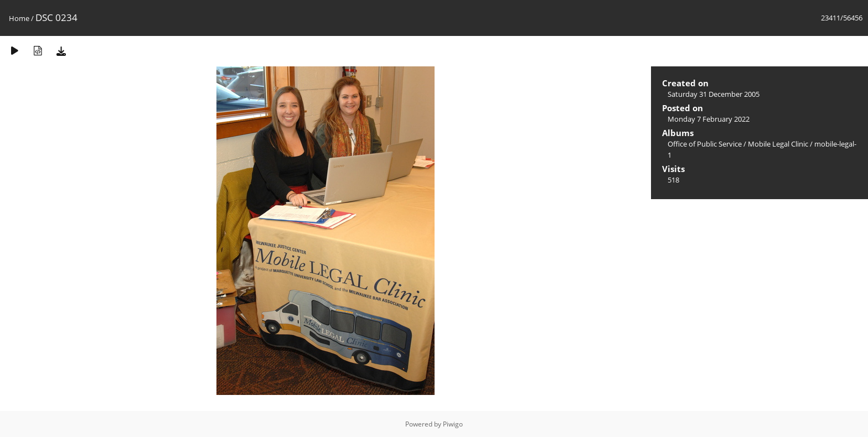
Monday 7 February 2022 (709, 119)
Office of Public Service (705, 144)
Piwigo (453, 424)
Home (19, 18)
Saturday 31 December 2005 (714, 94)
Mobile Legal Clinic (778, 144)
